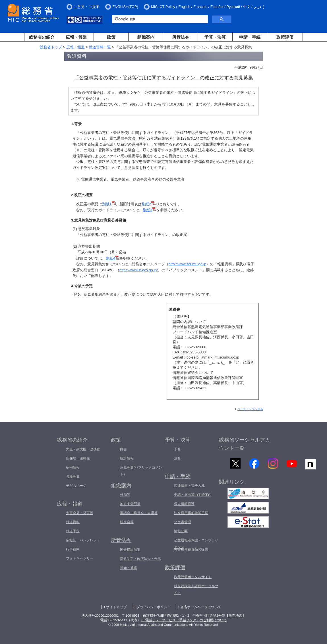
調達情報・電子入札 (189, 486)
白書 (123, 449)
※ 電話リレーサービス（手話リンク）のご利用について (184, 620)
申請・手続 (250, 37)
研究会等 (127, 522)
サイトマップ (116, 607)
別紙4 (113, 258)
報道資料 (73, 522)
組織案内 (146, 37)
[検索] (159, 19)
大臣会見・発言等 (80, 513)
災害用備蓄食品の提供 (191, 549)
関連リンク (232, 484)
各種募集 (73, 477)
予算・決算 (215, 37)
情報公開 (181, 531)
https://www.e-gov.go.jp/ (139, 270)
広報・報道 (76, 37)
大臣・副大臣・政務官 (83, 449)
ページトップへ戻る (250, 409)
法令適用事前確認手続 (191, 513)
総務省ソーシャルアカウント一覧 (245, 444)
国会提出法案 (130, 550)
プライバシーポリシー (154, 607)
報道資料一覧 (100, 47)
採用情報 (73, 467)
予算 (177, 449)
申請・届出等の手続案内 (193, 495)
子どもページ (76, 486)
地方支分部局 (130, 504)
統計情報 (127, 458)
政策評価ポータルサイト (193, 577)
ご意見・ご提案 (87, 7)
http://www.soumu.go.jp (187, 264)
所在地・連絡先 (78, 458)
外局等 (125, 495)
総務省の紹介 (42, 37)
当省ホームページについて (201, 607)
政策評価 (285, 37)
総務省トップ (51, 47)
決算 (177, 458)
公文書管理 (183, 522)
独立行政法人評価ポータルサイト (196, 589)
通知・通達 (129, 568)
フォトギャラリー (80, 558)
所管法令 (181, 37)
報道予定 (73, 531)
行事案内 (73, 549)
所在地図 (235, 616)
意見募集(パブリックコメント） (141, 471)
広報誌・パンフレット (83, 540)
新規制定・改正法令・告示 (140, 559)
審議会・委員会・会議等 (139, 513)
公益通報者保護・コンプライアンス (196, 544)
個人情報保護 (184, 504)
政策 (111, 37)
